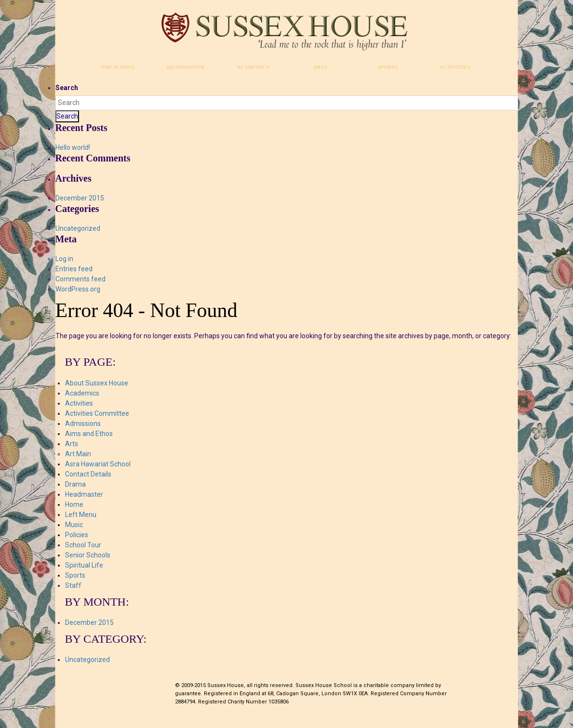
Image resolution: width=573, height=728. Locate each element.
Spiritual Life (84, 565)
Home (74, 504)
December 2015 (80, 198)
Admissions (83, 424)
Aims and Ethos (89, 434)
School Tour (83, 545)
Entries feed (74, 269)
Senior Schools (88, 555)
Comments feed (80, 279)
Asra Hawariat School (98, 464)
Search (67, 88)
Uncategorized (78, 228)
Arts (320, 67)
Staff (73, 585)
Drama (75, 484)
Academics (253, 67)
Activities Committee (97, 413)
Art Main (78, 454)
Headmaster (186, 67)
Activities (455, 67)
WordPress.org (78, 289)
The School (118, 67)
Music (74, 525)
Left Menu (81, 515)
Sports (387, 67)
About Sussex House (97, 383)
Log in (64, 259)
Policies (77, 535)
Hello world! (73, 147)
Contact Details (88, 474)
